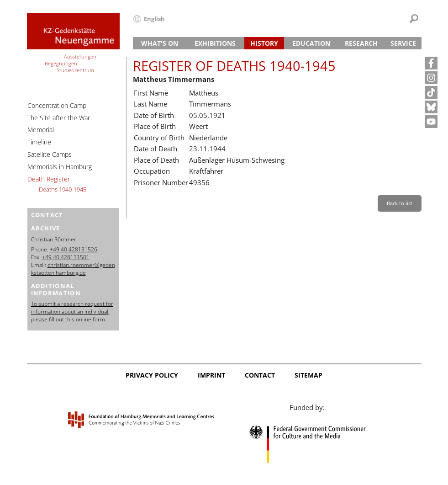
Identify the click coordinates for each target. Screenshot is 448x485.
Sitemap (308, 375)
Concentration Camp (57, 105)
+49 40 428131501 (66, 257)
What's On (160, 43)
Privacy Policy (152, 375)
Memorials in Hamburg (60, 167)
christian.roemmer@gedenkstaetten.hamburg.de (73, 269)
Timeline (39, 142)
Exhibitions (215, 43)
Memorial (41, 130)
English (154, 19)
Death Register (49, 179)
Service (403, 43)
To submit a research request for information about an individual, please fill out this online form (72, 312)
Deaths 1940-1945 (63, 189)
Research (361, 43)
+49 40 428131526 (74, 249)
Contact (260, 375)
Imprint (211, 375)
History (264, 43)
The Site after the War (59, 118)
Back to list (400, 203)
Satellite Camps (50, 154)
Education (311, 43)
